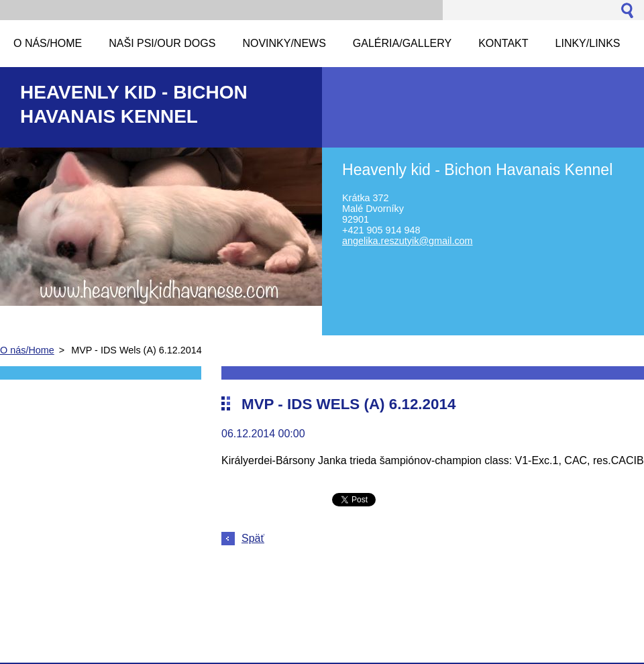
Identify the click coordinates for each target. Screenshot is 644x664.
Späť (253, 538)
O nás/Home (27, 350)
